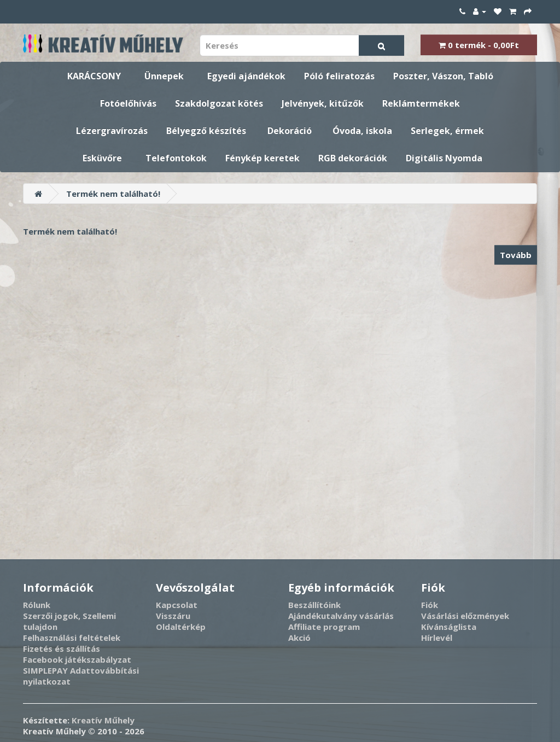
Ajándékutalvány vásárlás (341, 616)
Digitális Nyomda (444, 158)
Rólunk (37, 605)
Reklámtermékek (421, 103)
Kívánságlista (449, 627)
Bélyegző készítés (206, 131)
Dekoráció (290, 131)
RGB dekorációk (353, 158)
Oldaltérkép (181, 627)
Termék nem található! (113, 194)
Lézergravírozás (112, 131)
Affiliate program (324, 627)
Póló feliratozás (339, 76)
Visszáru (173, 616)
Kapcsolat (177, 605)
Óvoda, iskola (362, 131)
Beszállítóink (314, 605)
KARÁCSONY (94, 76)
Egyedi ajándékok (246, 76)
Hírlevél (437, 638)
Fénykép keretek (262, 158)
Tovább (516, 255)
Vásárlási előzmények (465, 616)
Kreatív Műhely (103, 720)
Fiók (430, 605)
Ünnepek (164, 76)
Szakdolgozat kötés (219, 103)
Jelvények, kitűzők (323, 103)
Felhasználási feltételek (72, 638)
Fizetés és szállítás (62, 648)
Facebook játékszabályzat (77, 659)
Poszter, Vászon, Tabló (443, 76)
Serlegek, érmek (447, 131)
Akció (299, 638)
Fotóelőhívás (128, 103)
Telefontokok (176, 158)
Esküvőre (102, 158)
